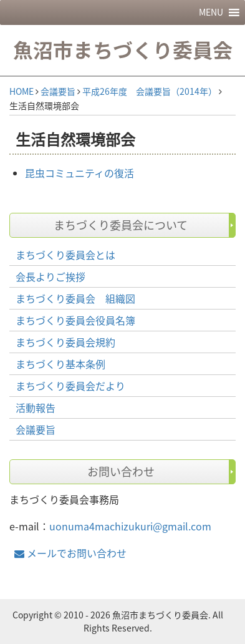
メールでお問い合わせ (70, 553)
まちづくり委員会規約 (65, 342)
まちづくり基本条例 (60, 364)
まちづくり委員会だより (70, 386)
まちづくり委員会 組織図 (75, 298)
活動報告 (36, 407)
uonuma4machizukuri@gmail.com (130, 526)
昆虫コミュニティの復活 (79, 173)
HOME (22, 91)
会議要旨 (58, 91)
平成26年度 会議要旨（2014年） (150, 91)
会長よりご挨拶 (50, 276)
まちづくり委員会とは (65, 255)
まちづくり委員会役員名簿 (75, 320)
